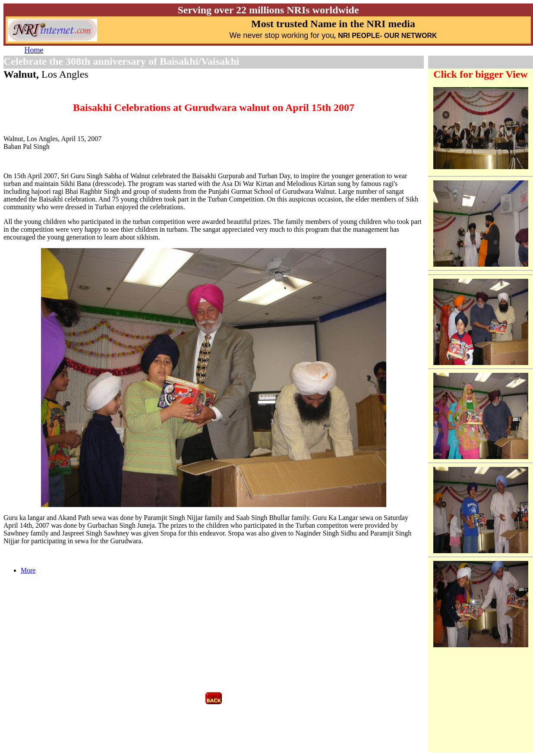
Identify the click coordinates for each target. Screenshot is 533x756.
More (28, 570)
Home (34, 50)
